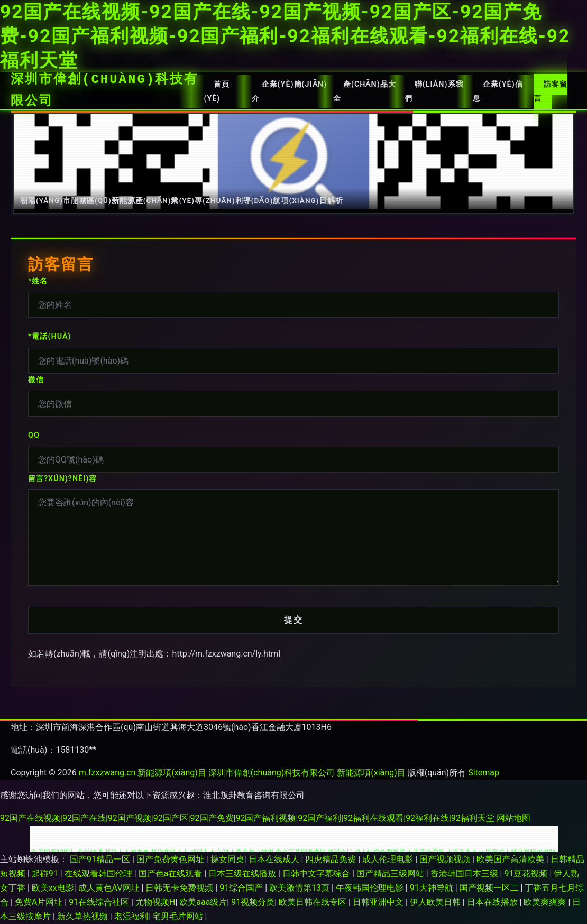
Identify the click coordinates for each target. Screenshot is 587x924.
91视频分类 (253, 902)
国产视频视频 (446, 859)
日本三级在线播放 (243, 874)
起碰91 (46, 874)
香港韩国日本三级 (465, 874)
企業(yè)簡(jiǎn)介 (289, 91)
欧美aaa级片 (203, 902)
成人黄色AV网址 (110, 888)
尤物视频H (155, 902)
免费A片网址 (40, 902)
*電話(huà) (50, 336)
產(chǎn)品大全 (365, 91)
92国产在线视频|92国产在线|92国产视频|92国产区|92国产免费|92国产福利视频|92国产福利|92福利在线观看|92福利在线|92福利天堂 (247, 818)
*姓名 (38, 281)
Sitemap (484, 773)
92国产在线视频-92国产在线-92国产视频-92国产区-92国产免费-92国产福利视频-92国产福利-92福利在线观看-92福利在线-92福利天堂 (285, 36)
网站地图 (513, 818)
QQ (34, 435)
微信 (36, 380)
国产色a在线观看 (172, 874)
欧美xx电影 (53, 888)
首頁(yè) (217, 91)
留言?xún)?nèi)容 (62, 479)
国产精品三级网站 (391, 874)
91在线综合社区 (100, 902)
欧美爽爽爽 (546, 902)
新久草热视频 (84, 916)
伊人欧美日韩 (436, 902)
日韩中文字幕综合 (317, 874)
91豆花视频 (527, 874)
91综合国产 (242, 888)
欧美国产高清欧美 (511, 859)
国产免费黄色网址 (171, 859)
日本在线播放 (493, 902)
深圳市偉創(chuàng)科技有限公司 (104, 90)
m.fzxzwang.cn (107, 773)
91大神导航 (433, 888)
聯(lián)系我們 (434, 91)
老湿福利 (131, 916)
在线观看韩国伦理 (99, 874)
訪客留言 (551, 91)
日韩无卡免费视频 (180, 888)
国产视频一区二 (490, 888)
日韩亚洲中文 (379, 902)
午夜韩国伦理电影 (371, 888)
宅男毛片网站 (179, 916)
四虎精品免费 (332, 859)
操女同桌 (227, 859)
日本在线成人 (275, 859)
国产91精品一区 (101, 859)
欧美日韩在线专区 (314, 902)
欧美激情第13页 (300, 888)
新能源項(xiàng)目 (172, 773)
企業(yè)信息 (498, 91)
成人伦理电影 (389, 859)
